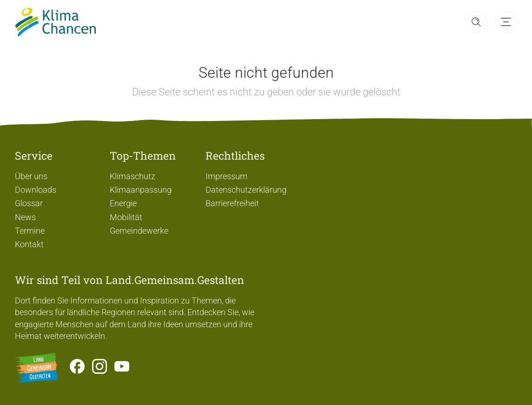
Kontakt (29, 244)
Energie (123, 203)
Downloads (36, 190)
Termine (30, 231)
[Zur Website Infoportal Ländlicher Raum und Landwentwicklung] (37, 368)
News (25, 217)
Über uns (31, 176)
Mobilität (126, 217)
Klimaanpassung (141, 190)
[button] (476, 22)
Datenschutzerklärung (246, 190)
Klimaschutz (133, 176)
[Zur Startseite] (55, 22)
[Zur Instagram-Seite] (100, 368)
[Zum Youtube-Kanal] (122, 368)
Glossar (29, 203)
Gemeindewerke (139, 231)
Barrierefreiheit (232, 203)
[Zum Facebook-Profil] (77, 368)
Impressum (226, 176)
